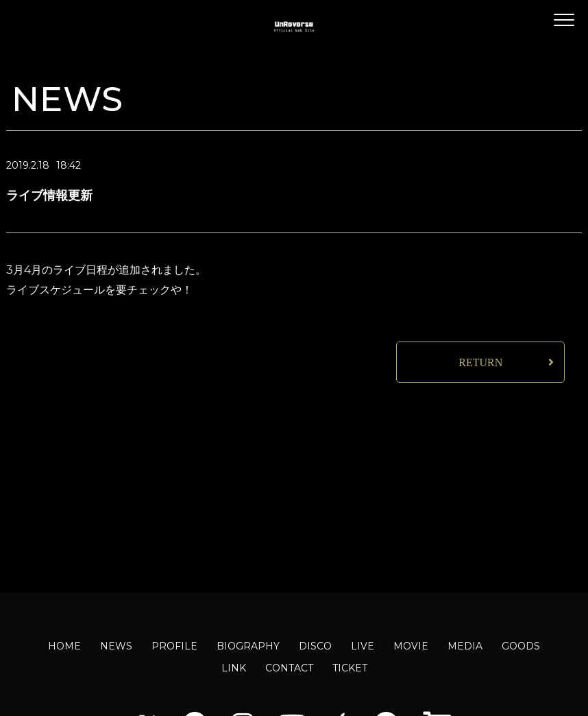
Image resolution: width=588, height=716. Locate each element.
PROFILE (174, 646)
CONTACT (289, 668)
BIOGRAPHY (248, 646)
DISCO (315, 646)
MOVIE (411, 646)
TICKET (350, 668)
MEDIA (465, 646)
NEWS (116, 646)
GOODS (521, 646)
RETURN (480, 362)
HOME (64, 646)
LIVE (363, 646)
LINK (234, 668)
